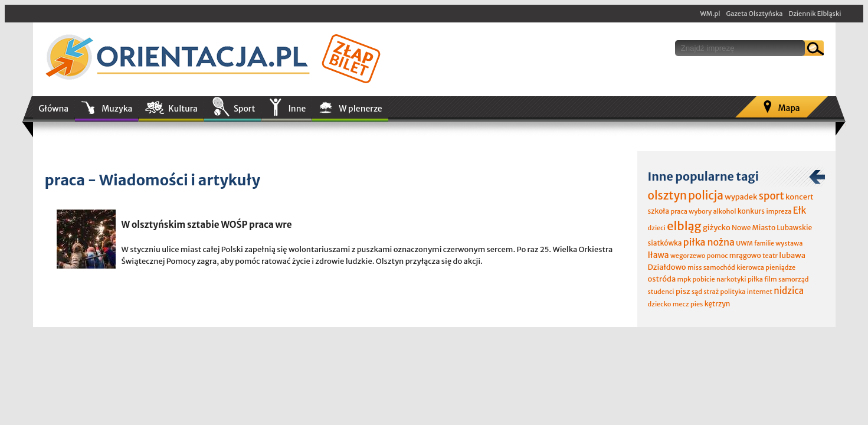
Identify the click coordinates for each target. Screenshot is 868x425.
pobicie (704, 279)
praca (679, 211)
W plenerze (360, 109)
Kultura (183, 109)
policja (706, 195)
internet (760, 292)
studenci (661, 292)
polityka (733, 292)
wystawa (789, 243)
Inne (297, 109)
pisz (683, 291)
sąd (697, 292)
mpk (684, 279)
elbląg (684, 226)
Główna (54, 109)
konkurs (751, 211)
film (771, 279)
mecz (681, 304)
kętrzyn (718, 304)
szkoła (659, 211)
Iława (659, 255)
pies (697, 304)
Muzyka (117, 109)
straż (711, 292)
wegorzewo (688, 256)
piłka (755, 279)
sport (772, 196)
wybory (700, 211)
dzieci (657, 228)
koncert (800, 197)
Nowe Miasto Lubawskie (772, 228)
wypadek (741, 197)
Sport (244, 109)
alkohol (724, 211)
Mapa (789, 108)
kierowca (750, 267)
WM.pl (710, 14)
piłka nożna (709, 242)
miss (695, 267)
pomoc (718, 256)
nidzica (789, 291)
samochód (719, 267)
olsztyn (667, 195)
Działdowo (667, 267)
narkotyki (731, 279)
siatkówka (665, 243)
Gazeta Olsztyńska (754, 14)
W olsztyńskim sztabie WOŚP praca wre (207, 225)
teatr (770, 256)
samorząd (793, 279)
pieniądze (780, 267)
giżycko (717, 228)
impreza (779, 211)
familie (764, 243)
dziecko (660, 304)
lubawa (792, 255)
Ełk (800, 210)
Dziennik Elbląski (815, 14)
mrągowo (745, 255)
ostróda (662, 279)
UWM (744, 243)
